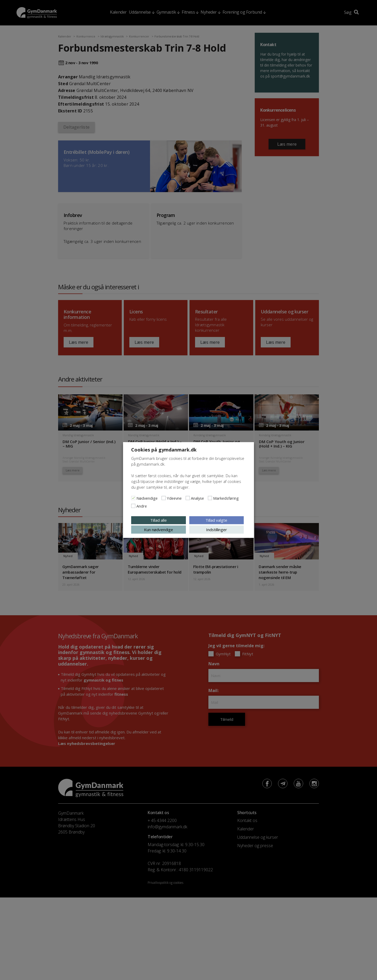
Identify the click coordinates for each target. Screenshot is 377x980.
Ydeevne (174, 498)
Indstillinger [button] (217, 530)
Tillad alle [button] (159, 520)
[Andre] (133, 506)
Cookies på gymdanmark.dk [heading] (164, 450)
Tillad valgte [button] (216, 520)
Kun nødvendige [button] (159, 530)
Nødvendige (147, 498)
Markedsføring (226, 498)
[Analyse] (188, 498)
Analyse (197, 498)
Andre (142, 506)
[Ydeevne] (164, 498)
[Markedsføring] (210, 498)
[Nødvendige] (133, 498)
